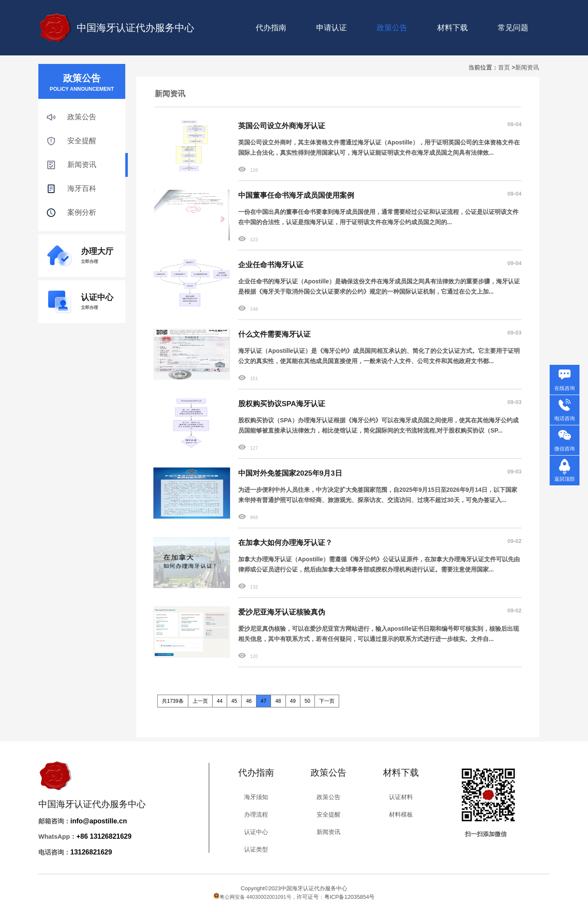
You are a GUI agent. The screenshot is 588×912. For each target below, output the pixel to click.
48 (278, 701)
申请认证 (331, 28)
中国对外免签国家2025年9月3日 (290, 473)
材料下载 (453, 28)
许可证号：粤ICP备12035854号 (336, 897)
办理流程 (256, 814)
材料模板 (401, 814)
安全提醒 (82, 141)
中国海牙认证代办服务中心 (135, 28)
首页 (504, 67)
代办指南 (271, 28)
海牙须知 (256, 797)
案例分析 (82, 212)
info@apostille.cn (99, 821)
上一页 (200, 701)
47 (264, 701)
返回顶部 (565, 479)
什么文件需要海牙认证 (274, 334)
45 (234, 701)
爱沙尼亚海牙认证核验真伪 (282, 612)
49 (293, 701)
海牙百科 (82, 189)
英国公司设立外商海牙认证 (282, 126)
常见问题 (513, 28)
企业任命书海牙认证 (271, 265)
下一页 (327, 701)
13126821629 (91, 852)
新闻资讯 (527, 67)
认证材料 (401, 797)
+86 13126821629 (104, 836)
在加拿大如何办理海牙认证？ (285, 543)
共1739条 (173, 701)
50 (307, 701)
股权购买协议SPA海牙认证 (282, 404)
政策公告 (82, 117)
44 (220, 701)
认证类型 (256, 849)
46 (249, 701)
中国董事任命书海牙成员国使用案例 (296, 195)
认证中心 (256, 832)
